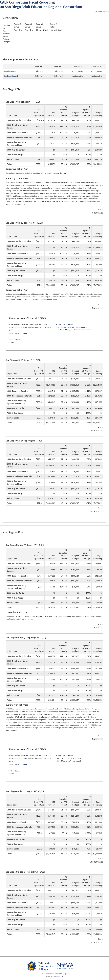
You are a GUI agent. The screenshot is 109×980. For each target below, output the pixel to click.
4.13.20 (61, 976)
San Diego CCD (10, 71)
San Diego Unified (11, 76)
